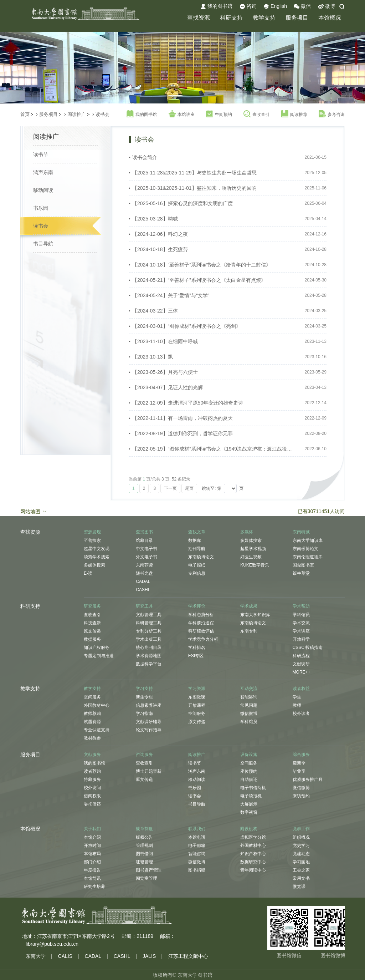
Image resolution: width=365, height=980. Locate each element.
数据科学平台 (149, 664)
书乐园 (41, 208)
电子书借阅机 (253, 788)
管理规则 (144, 846)
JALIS (149, 956)
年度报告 (92, 870)
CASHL (143, 590)
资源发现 (92, 532)
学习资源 (197, 689)
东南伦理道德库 (308, 557)
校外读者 (301, 714)
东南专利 (249, 631)
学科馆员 (301, 615)
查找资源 (199, 18)
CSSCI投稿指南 (308, 648)
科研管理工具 (149, 623)
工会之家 (301, 870)
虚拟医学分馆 (253, 837)
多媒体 (247, 532)
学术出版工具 (149, 639)
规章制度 (144, 829)
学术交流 (301, 623)
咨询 (248, 6)
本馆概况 (330, 18)
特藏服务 (92, 780)
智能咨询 (249, 697)
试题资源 (92, 722)
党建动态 (301, 854)
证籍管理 (144, 862)
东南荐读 (144, 565)
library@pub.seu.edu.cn (52, 944)
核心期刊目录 (149, 648)
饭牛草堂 (301, 573)
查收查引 (256, 114)
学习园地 (301, 862)
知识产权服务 (97, 648)
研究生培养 (94, 887)
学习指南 (144, 714)
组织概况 (301, 837)
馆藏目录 (144, 540)
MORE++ (302, 672)
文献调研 (301, 664)
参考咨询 (332, 114)
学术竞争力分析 (203, 639)
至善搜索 (92, 540)
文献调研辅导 (149, 722)
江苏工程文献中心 (188, 956)
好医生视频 (251, 557)
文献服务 (92, 755)
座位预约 (249, 771)
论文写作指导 (149, 730)
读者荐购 (92, 771)
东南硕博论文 (201, 557)
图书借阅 (144, 854)
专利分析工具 (149, 631)
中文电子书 (146, 549)
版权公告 (144, 837)
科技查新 (92, 623)
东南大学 (36, 956)
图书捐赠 (197, 870)
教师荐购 (92, 714)
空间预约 (219, 114)
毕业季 (299, 771)
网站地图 (34, 511)
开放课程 (197, 705)
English (275, 6)
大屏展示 (249, 804)
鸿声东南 (43, 172)
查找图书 (144, 532)
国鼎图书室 (303, 565)
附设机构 (249, 829)
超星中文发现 (97, 549)
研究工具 (144, 606)
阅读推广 (77, 114)
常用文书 (301, 878)
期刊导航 (197, 549)
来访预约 (301, 796)
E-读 (88, 573)
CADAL (143, 582)
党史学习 (301, 846)
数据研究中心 (253, 862)
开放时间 (92, 846)
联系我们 (197, 829)
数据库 (195, 540)
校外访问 (92, 788)
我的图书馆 (216, 6)
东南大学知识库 (308, 540)
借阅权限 (92, 796)
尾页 (189, 488)
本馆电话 (197, 837)
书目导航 (43, 244)
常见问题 (249, 705)
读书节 (41, 154)
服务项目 (297, 18)
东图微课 (197, 697)
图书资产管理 (149, 870)
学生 (297, 697)
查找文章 (197, 532)
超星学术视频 (253, 549)
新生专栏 (144, 697)
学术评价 (197, 606)
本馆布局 (92, 854)
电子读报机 (251, 796)
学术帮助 (301, 606)
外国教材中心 (97, 705)
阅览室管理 (146, 878)
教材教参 (92, 738)
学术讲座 (301, 631)
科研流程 (301, 656)
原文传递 (92, 631)
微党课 (299, 887)
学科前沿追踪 (201, 623)
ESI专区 (196, 656)
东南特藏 (301, 532)
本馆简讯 (92, 878)
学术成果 (249, 606)
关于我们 (92, 829)
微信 (302, 6)
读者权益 (301, 689)
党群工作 (301, 829)
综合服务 (301, 755)
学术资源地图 (149, 656)
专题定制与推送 (99, 656)
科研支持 (231, 18)
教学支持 (264, 18)
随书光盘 (144, 573)
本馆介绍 (92, 837)
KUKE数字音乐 (255, 565)
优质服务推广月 (308, 780)
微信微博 (249, 714)
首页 (25, 114)
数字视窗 (249, 812)
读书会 (102, 114)
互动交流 (249, 689)
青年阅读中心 (253, 870)
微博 (327, 6)
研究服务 (92, 606)
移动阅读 (43, 190)
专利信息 (197, 573)
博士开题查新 (149, 771)
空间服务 (92, 697)
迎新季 (299, 763)
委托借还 (92, 804)
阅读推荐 (294, 114)
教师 (297, 705)
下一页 (170, 488)
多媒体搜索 (94, 565)
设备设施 (249, 755)
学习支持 (144, 689)
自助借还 (249, 780)
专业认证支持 (97, 730)
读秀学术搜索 (97, 557)
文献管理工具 (149, 615)
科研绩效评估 (201, 631)
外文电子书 (146, 557)
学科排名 (197, 648)
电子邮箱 (197, 846)
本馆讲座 (182, 114)
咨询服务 (144, 755)
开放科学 (301, 639)
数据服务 (92, 639)
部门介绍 (92, 862)
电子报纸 (197, 565)
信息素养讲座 (149, 705)
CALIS (65, 956)
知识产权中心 (253, 854)
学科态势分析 (201, 615)
